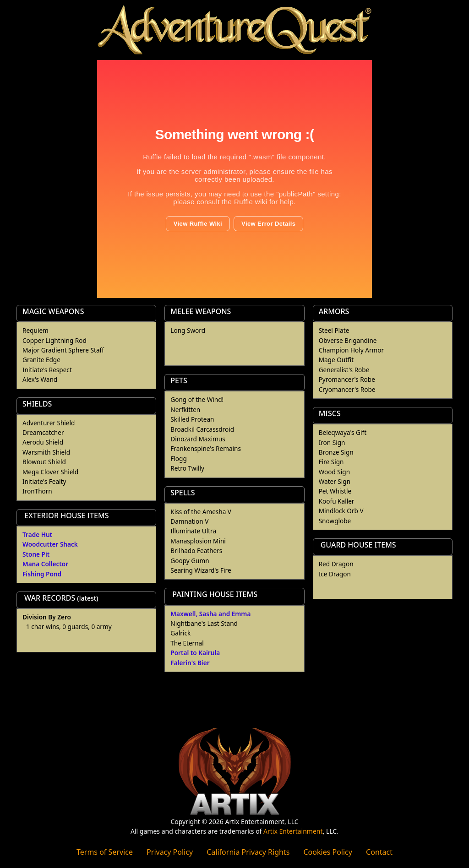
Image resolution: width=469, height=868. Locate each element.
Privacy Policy (170, 852)
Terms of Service (105, 852)
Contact (379, 852)
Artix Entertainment (293, 831)
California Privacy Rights (248, 852)
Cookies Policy (327, 852)
